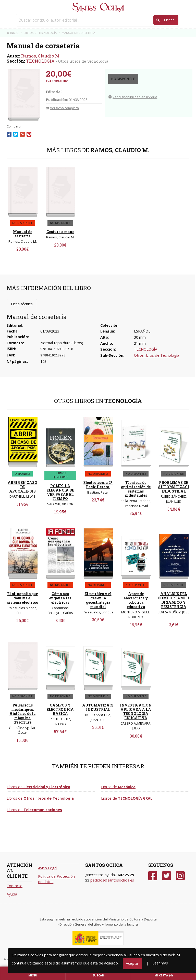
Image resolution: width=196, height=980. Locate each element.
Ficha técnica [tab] (22, 304)
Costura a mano (60, 232)
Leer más (160, 963)
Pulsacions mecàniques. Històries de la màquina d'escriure (22, 714)
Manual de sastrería (23, 234)
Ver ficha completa (62, 108)
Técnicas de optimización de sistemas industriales (136, 489)
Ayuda (12, 894)
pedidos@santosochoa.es (112, 880)
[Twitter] (167, 876)
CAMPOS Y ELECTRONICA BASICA (60, 709)
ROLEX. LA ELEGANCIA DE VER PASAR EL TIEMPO (60, 492)
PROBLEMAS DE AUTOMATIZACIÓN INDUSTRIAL (176, 487)
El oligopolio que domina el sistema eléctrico (23, 598)
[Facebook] (153, 876)
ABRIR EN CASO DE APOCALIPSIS (22, 487)
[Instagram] (180, 876)
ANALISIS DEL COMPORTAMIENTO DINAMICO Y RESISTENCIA (177, 600)
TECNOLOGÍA (40, 61)
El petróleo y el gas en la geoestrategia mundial (98, 600)
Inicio (13, 33)
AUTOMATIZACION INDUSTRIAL (101, 707)
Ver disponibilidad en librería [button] (133, 97)
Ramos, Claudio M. (41, 56)
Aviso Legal (48, 868)
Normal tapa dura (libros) (62, 343)
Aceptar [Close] (132, 963)
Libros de (38, 787)
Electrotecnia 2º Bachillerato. (98, 485)
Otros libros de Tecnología (83, 61)
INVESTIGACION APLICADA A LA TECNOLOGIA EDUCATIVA (136, 711)
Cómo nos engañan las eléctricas (60, 598)
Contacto (15, 886)
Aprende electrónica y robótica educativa (136, 600)
